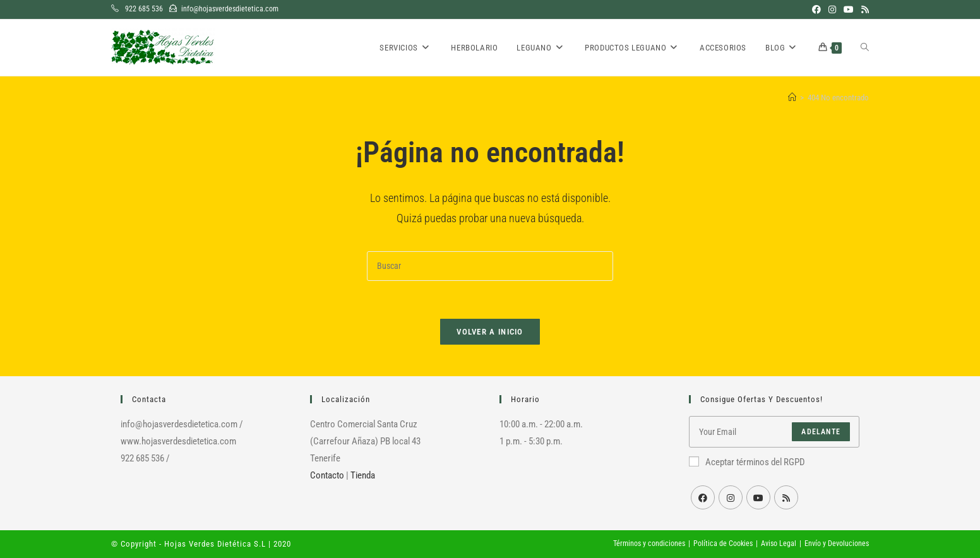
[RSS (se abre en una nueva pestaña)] (863, 9)
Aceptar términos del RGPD (747, 462)
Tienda (363, 475)
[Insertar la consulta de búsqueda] (490, 266)
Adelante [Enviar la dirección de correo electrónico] (821, 432)
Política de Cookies (723, 543)
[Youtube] (758, 497)
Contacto (327, 475)
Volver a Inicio (490, 332)
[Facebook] (703, 497)
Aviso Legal (779, 543)
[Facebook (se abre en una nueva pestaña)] (816, 9)
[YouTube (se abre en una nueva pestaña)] (849, 9)
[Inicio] (792, 98)
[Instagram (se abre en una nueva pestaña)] (832, 9)
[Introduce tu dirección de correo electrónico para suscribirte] (774, 432)
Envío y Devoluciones (837, 543)
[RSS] (786, 497)
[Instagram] (731, 497)
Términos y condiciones (649, 543)
